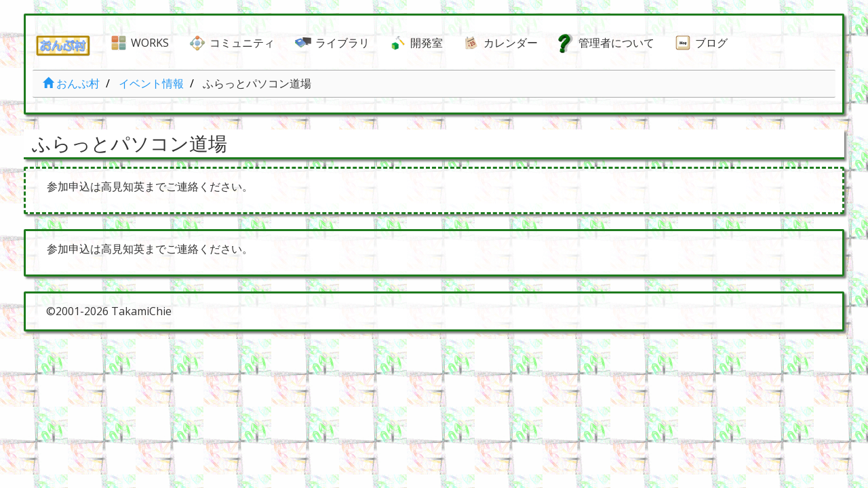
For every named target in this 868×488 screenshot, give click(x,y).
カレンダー (511, 43)
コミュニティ (242, 43)
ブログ (711, 43)
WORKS (150, 43)
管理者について (616, 43)
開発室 (427, 43)
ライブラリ (342, 43)
